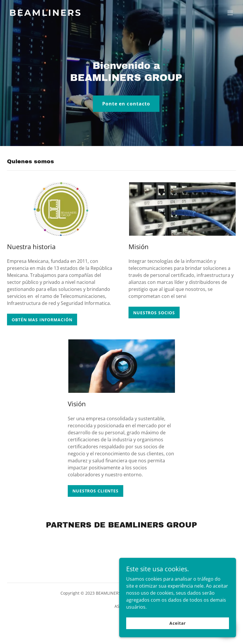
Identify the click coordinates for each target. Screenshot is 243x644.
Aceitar (177, 623)
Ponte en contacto (126, 104)
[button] (230, 13)
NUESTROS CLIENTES (96, 491)
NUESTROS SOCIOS (154, 313)
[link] (46, 14)
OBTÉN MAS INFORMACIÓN (42, 320)
